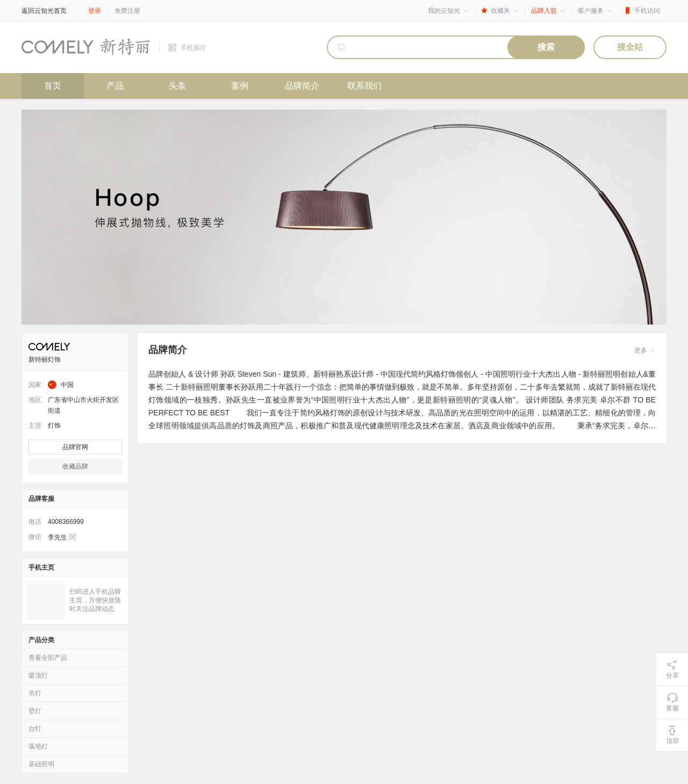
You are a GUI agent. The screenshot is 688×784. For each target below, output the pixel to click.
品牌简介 (302, 86)
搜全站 (630, 47)
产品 (115, 86)
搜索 (546, 47)
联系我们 (364, 86)
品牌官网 (75, 447)
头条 (177, 86)
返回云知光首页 (44, 11)
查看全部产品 (48, 658)
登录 (95, 11)
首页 (53, 86)
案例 (240, 86)
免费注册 (127, 11)
